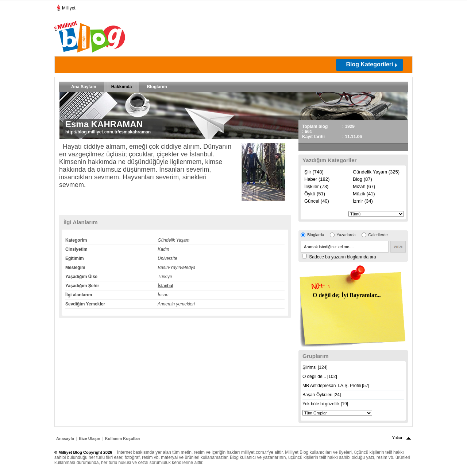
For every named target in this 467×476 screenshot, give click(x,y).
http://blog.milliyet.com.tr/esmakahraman (108, 132)
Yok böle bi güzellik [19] (325, 404)
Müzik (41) (364, 194)
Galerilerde (378, 235)
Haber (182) (317, 179)
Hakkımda (122, 87)
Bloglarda (316, 235)
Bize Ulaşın (90, 438)
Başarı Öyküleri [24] (322, 395)
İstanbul (165, 286)
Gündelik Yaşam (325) (376, 172)
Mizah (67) (364, 186)
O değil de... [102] (320, 376)
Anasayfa (65, 438)
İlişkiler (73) (316, 186)
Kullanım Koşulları (123, 438)
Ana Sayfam (84, 87)
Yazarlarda (346, 235)
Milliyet (66, 7)
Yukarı (398, 438)
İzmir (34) (363, 201)
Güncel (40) (317, 201)
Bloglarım (157, 87)
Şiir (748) (314, 172)
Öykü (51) (315, 194)
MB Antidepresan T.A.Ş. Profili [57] (336, 386)
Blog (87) (362, 179)
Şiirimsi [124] (315, 367)
